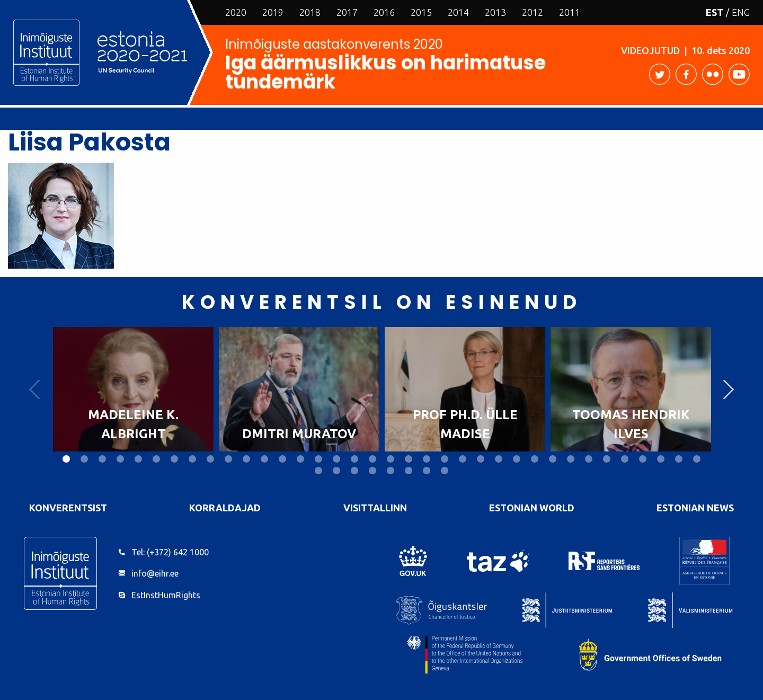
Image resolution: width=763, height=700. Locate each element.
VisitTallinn (375, 508)
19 (391, 459)
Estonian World (532, 508)
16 (336, 459)
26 (517, 459)
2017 (347, 12)
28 (553, 459)
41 (391, 471)
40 (372, 471)
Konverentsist (68, 508)
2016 (384, 12)
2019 (273, 12)
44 (445, 471)
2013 (495, 12)
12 (264, 459)
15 (318, 459)
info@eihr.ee (155, 573)
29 (571, 459)
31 (607, 459)
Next (729, 389)
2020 (236, 12)
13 (282, 459)
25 (499, 459)
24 (481, 459)
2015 (421, 12)
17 (354, 459)
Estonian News (695, 508)
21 (427, 459)
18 (372, 459)
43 (427, 471)
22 (445, 459)
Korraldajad (225, 508)
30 (589, 459)
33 (643, 459)
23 (463, 459)
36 (697, 459)
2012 (533, 12)
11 (246, 459)
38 (336, 471)
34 (661, 459)
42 (409, 471)
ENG (741, 12)
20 (409, 459)
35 (679, 459)
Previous (34, 389)
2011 (570, 12)
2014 (458, 12)
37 (318, 471)
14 (300, 459)
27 (535, 459)
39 (354, 471)
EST (715, 12)
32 (625, 459)
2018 (310, 12)
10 (228, 459)
